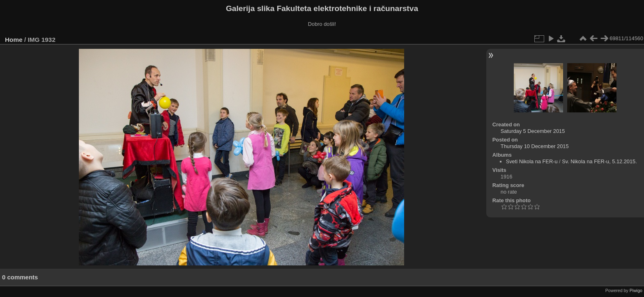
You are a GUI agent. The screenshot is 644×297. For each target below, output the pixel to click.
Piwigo (636, 290)
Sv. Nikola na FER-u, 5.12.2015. (599, 161)
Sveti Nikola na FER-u (532, 161)
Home (14, 40)
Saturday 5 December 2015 (533, 131)
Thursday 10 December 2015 (535, 146)
